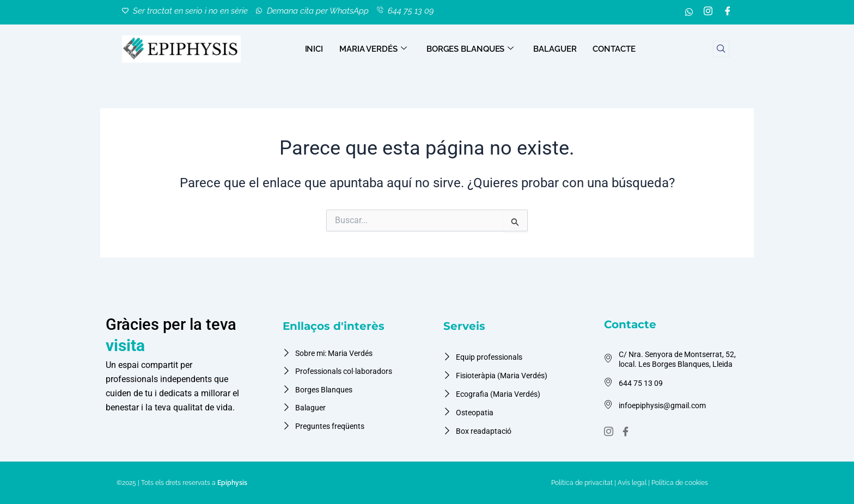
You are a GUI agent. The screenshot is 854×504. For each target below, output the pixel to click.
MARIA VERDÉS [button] (373, 49)
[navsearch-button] (721, 49)
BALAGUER (555, 49)
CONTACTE (614, 49)
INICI (314, 49)
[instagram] (610, 432)
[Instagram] (708, 12)
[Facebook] (728, 12)
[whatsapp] (689, 12)
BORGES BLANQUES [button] (470, 49)
